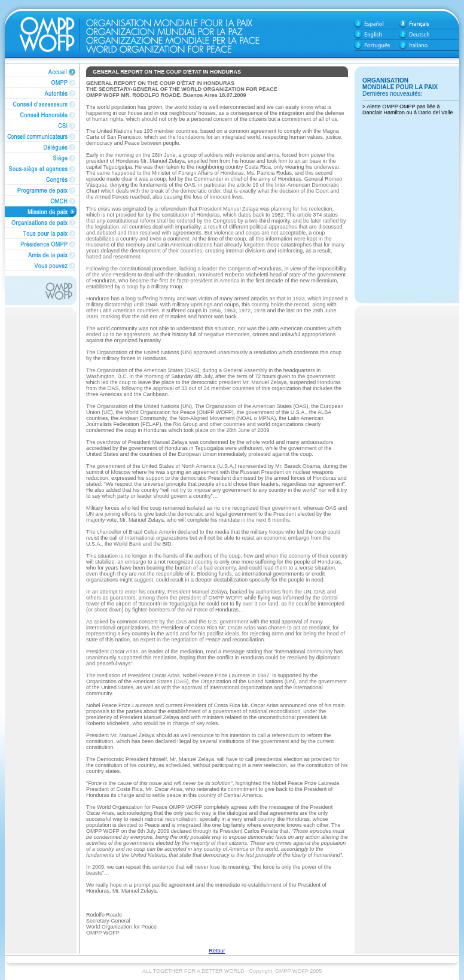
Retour (217, 951)
